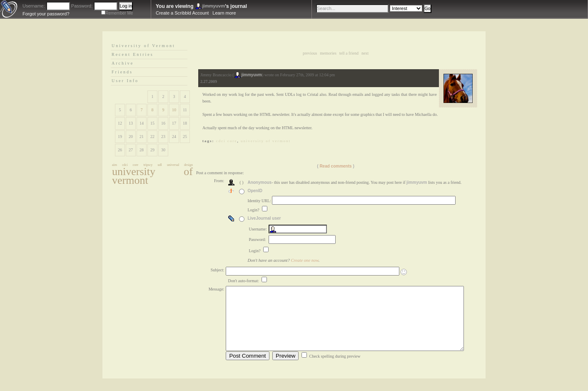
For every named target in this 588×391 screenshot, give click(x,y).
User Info (125, 81)
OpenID (255, 191)
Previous (310, 53)
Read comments (335, 166)
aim (115, 165)
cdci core (130, 165)
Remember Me (119, 13)
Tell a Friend (349, 53)
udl (160, 165)
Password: (82, 6)
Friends (122, 72)
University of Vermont (143, 46)
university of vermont (152, 176)
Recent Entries (133, 54)
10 (174, 110)
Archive (123, 63)
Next (365, 53)
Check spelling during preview (335, 369)
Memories (328, 53)
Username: (34, 6)
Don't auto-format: (244, 281)
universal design (180, 165)
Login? (254, 210)
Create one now (305, 260)
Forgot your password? (46, 14)
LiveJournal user (264, 218)
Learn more (224, 13)
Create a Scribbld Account (182, 13)
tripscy (148, 165)
